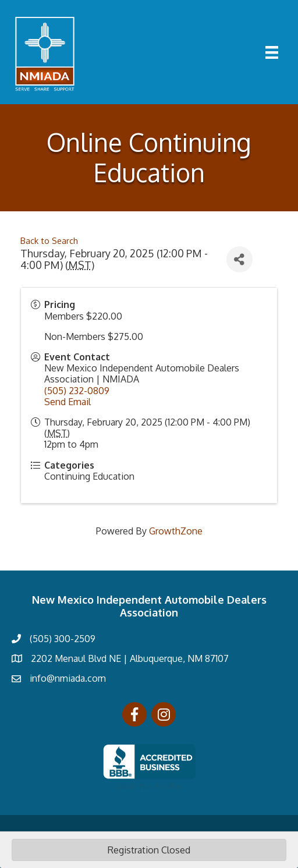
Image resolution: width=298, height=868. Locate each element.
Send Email (68, 402)
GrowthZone (176, 531)
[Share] (240, 259)
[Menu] (272, 52)
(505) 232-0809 (77, 391)
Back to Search (49, 240)
